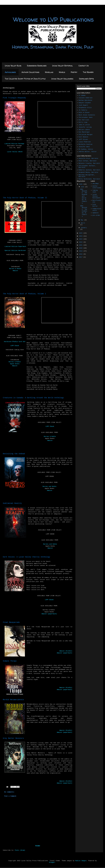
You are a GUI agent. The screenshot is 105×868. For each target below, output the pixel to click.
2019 (81, 251)
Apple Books (15, 364)
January (84, 228)
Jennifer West (84, 147)
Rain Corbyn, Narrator (88, 161)
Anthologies (10, 72)
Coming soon (95, 191)
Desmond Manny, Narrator (89, 172)
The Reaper (88, 72)
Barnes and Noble (50, 487)
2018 (81, 254)
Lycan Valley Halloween (62, 79)
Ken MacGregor (84, 132)
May (82, 220)
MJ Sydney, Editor (86, 149)
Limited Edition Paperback (15, 247)
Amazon (15, 271)
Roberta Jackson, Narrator (89, 170)
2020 (81, 248)
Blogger (52, 862)
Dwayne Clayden (85, 103)
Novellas (49, 72)
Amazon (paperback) (49, 614)
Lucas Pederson (85, 142)
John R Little (84, 125)
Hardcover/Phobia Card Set (15, 342)
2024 (81, 236)
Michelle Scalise (86, 144)
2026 (81, 184)
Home (38, 846)
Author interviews (97, 187)
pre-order (96, 215)
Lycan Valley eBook (15, 152)
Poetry (74, 72)
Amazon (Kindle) (66, 651)
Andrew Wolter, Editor (88, 152)
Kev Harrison (84, 120)
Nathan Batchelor (86, 100)
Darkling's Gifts (86, 79)
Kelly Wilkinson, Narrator (89, 179)
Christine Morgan (86, 135)
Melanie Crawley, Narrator (89, 163)
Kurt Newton (83, 137)
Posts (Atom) (20, 850)
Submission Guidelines (37, 66)
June (83, 187)
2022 (81, 242)
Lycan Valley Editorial (62, 66)
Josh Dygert (83, 105)
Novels (62, 72)
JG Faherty (83, 110)
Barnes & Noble (15, 269)
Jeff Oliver (83, 140)
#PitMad (96, 184)
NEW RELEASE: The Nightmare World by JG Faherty (84, 196)
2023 (81, 239)
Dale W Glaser (84, 113)
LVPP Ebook (15, 346)
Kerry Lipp (83, 122)
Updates (96, 213)
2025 (81, 233)
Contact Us (84, 66)
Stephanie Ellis (85, 108)
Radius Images (81, 861)
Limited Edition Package (14, 144)
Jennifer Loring (85, 127)
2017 (81, 257)
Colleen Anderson (86, 98)
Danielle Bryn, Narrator (89, 158)
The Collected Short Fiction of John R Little (25, 79)
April (83, 223)
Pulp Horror (95, 205)
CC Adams (82, 95)
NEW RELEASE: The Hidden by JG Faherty (84, 211)
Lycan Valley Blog (13, 66)
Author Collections (30, 72)
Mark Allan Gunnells (87, 115)
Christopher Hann (86, 117)
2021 (81, 245)
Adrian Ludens (84, 130)
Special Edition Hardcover (15, 251)
